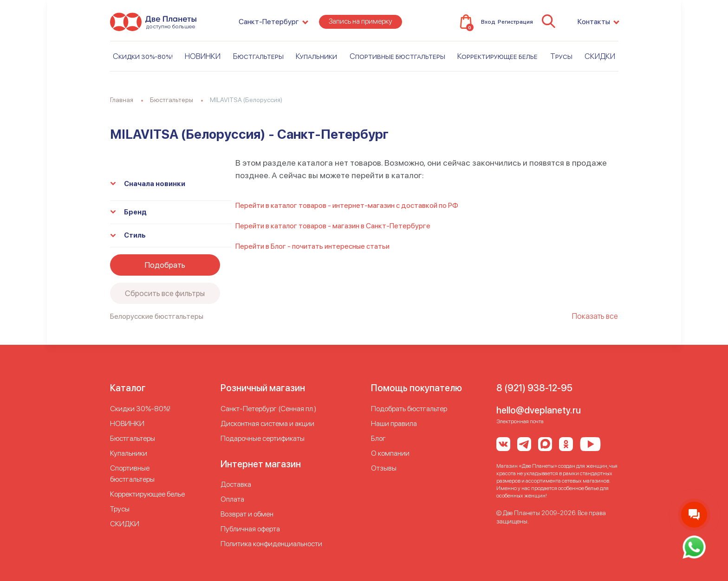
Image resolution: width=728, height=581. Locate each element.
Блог (378, 438)
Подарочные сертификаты (263, 438)
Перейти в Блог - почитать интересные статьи (312, 246)
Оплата (232, 499)
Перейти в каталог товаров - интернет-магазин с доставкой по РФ (347, 205)
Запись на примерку (361, 24)
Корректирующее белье (497, 59)
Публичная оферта (250, 529)
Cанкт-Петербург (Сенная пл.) (268, 409)
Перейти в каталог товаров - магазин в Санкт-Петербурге (333, 226)
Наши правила (394, 423)
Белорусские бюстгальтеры (157, 316)
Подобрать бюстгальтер (409, 409)
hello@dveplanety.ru (539, 410)
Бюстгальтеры (258, 59)
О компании (390, 453)
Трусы (561, 59)
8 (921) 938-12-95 (534, 388)
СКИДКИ (600, 59)
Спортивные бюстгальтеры (397, 59)
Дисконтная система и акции (267, 423)
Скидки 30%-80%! (143, 59)
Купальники (316, 59)
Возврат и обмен (247, 514)
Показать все (595, 316)
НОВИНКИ (203, 59)
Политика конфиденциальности (271, 544)
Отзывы (384, 468)
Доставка (236, 484)
